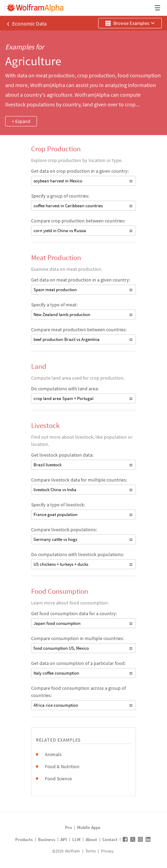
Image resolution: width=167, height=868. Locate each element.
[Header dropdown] (158, 8)
